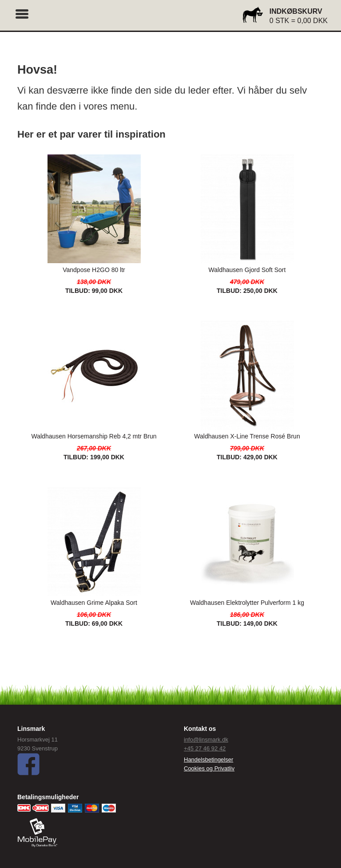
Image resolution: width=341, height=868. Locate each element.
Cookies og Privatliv (209, 768)
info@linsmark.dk (206, 740)
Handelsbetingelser (208, 759)
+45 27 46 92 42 (205, 748)
